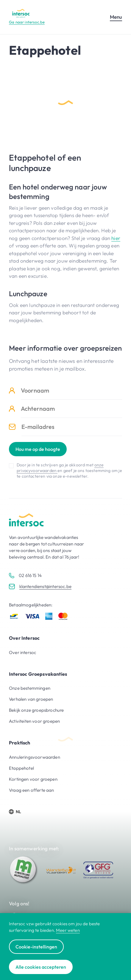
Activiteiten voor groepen (34, 721)
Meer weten (68, 930)
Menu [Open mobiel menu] (116, 17)
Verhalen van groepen (31, 699)
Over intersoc (22, 652)
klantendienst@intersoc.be (45, 586)
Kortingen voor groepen (33, 779)
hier (116, 238)
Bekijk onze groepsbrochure (36, 710)
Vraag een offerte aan (32, 790)
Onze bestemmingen (30, 688)
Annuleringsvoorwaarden (35, 757)
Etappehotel (21, 768)
